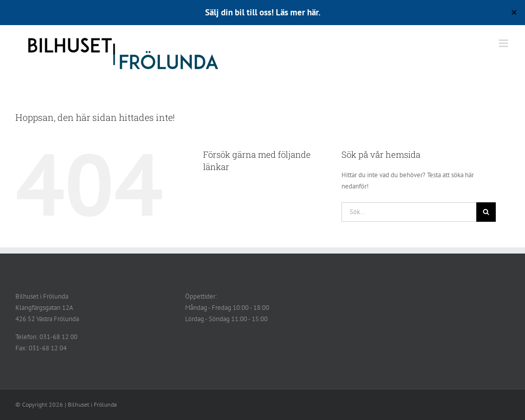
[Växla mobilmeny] (504, 43)
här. (314, 12)
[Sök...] (409, 212)
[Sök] (486, 212)
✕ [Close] (514, 13)
